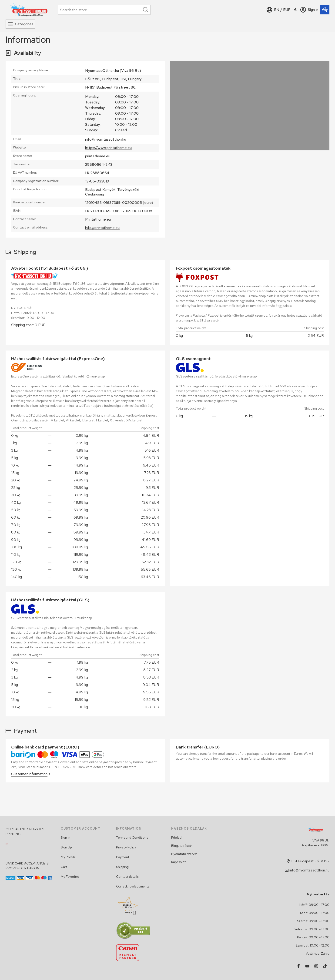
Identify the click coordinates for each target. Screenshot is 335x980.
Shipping (122, 867)
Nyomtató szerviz (184, 854)
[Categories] (20, 24)
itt (281, 306)
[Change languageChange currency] (282, 10)
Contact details (127, 877)
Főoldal (177, 838)
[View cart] (325, 10)
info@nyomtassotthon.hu (106, 139)
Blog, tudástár (182, 846)
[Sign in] (309, 10)
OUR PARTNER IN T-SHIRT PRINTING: (25, 832)
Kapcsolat (178, 862)
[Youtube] (307, 966)
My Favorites (70, 877)
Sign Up (66, 847)
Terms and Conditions (132, 838)
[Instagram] (316, 966)
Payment (123, 857)
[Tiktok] (325, 966)
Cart (64, 867)
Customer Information (31, 774)
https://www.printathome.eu (108, 148)
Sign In (65, 838)
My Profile (68, 857)
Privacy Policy (126, 847)
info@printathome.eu (102, 228)
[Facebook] (298, 966)
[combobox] (104, 10)
